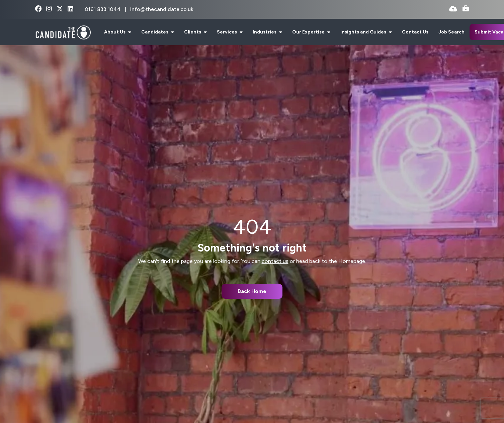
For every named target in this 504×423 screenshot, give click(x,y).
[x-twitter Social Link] (60, 9)
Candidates (155, 32)
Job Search (451, 32)
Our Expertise (309, 32)
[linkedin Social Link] (70, 9)
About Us (115, 32)
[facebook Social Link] (38, 9)
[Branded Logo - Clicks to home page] (63, 32)
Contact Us (415, 32)
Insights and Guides (364, 32)
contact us (275, 261)
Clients (193, 32)
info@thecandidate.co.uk (162, 9)
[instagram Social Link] (49, 9)
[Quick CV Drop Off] (453, 9)
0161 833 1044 (103, 9)
